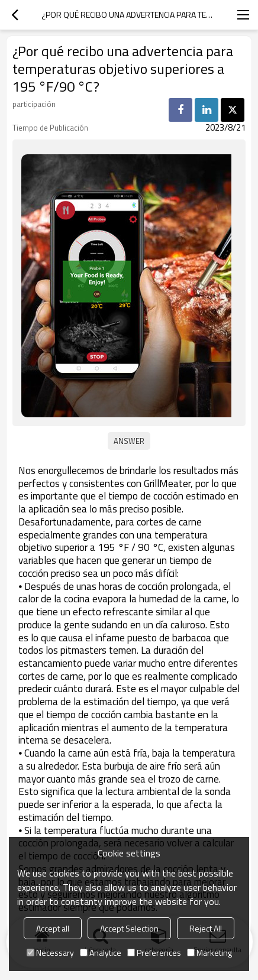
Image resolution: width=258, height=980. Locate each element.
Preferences (154, 953)
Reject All (206, 928)
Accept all (53, 928)
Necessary (50, 953)
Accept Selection (129, 928)
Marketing (209, 953)
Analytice (101, 953)
